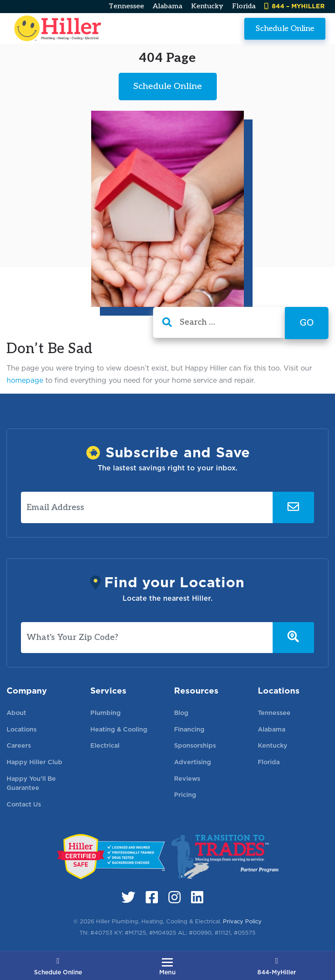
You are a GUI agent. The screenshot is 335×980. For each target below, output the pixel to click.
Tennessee (126, 6)
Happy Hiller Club (34, 762)
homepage (25, 380)
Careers (19, 745)
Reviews (187, 778)
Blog (181, 713)
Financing (189, 729)
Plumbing (106, 713)
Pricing (185, 795)
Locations (22, 729)
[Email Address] (147, 507)
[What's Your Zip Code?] (147, 638)
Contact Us (24, 804)
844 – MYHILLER (294, 6)
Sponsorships (195, 745)
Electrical (105, 745)
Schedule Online (285, 28)
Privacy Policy (242, 921)
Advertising (193, 762)
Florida (244, 6)
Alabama (167, 6)
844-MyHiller (277, 967)
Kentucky (207, 6)
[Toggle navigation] (167, 966)
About (16, 713)
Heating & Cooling (119, 729)
